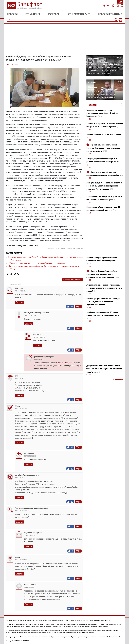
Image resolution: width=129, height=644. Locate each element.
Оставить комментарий (73, 280)
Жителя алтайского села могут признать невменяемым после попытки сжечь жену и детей (104, 288)
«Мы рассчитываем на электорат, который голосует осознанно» (36, 263)
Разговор (54, 14)
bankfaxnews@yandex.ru (102, 620)
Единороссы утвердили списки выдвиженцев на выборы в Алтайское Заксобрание (102, 113)
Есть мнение (33, 14)
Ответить (20, 302)
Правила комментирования (61, 637)
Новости (12, 14)
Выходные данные (13, 637)
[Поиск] (116, 20)
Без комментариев (79, 14)
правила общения (65, 363)
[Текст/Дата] (120, 20)
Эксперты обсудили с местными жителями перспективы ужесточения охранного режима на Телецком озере (104, 186)
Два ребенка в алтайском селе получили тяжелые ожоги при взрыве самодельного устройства (104, 369)
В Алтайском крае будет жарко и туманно (104, 134)
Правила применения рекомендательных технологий (90, 637)
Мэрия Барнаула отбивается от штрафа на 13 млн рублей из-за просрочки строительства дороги (104, 302)
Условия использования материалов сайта (35, 637)
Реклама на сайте (115, 637)
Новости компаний (110, 14)
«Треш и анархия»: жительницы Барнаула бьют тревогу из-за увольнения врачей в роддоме (103, 148)
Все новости (118, 379)
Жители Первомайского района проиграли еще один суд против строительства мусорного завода (102, 274)
